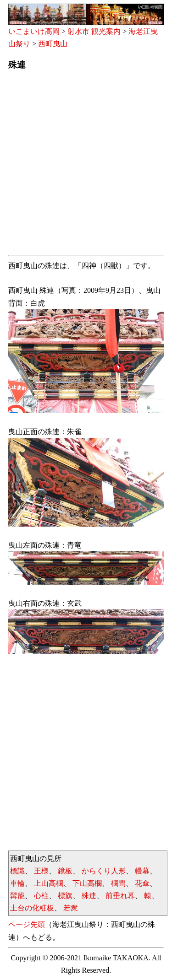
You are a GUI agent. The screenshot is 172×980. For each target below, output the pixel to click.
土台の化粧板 (32, 908)
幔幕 (142, 871)
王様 (41, 871)
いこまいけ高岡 (34, 31)
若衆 (71, 908)
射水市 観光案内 (94, 31)
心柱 (41, 896)
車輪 (17, 883)
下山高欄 (87, 883)
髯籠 (17, 896)
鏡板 (65, 871)
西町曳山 (53, 44)
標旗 (65, 896)
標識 (17, 871)
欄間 (118, 883)
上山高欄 (49, 883)
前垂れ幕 (120, 896)
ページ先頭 (27, 924)
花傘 (142, 883)
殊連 (89, 896)
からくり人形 (104, 871)
